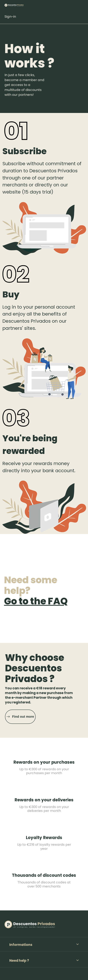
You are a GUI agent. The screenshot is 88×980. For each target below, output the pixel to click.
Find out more (23, 717)
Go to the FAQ (36, 601)
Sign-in (10, 17)
